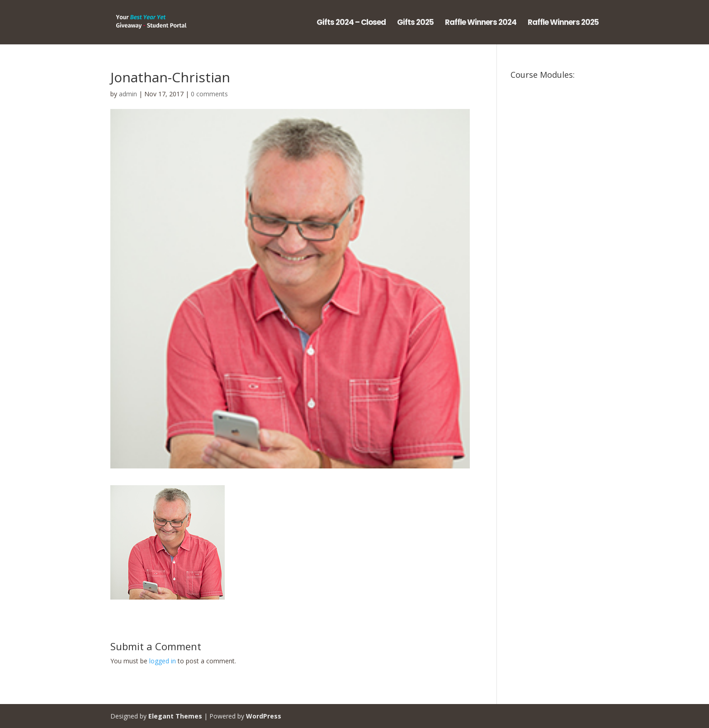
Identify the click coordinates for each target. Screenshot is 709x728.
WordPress (264, 716)
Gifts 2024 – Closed (351, 23)
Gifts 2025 (415, 23)
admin (128, 94)
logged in (163, 661)
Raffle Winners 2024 (481, 23)
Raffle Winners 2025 (563, 23)
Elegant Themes (175, 716)
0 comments (209, 94)
